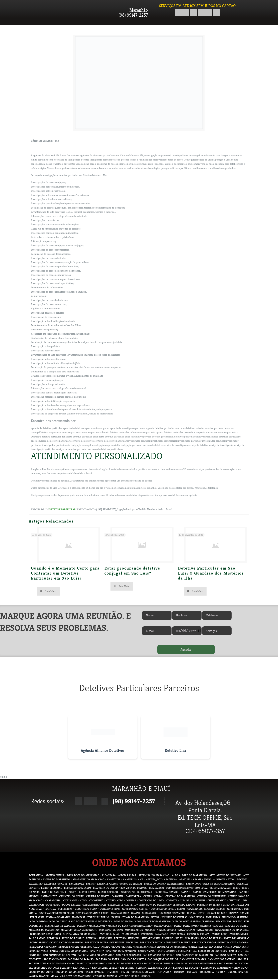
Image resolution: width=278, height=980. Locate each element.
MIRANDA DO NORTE (85, 930)
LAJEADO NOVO (180, 922)
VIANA (54, 977)
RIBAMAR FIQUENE (69, 947)
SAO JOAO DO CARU (55, 960)
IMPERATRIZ (37, 918)
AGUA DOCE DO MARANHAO (83, 876)
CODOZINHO (96, 901)
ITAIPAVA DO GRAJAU (58, 918)
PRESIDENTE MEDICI (152, 943)
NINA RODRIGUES (167, 930)
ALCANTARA (109, 876)
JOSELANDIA (213, 918)
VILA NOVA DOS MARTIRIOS (75, 977)
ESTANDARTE (116, 905)
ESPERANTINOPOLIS (95, 905)
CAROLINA (118, 897)
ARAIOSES (185, 880)
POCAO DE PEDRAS (211, 939)
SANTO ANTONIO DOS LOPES (174, 951)
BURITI (73, 893)
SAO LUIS (243, 960)
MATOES (218, 926)
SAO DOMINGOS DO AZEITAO (60, 956)
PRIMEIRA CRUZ (227, 943)
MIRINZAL (105, 930)
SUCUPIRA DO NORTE (41, 972)
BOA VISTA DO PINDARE (134, 888)
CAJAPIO (185, 893)
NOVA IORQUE (205, 930)
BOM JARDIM (157, 888)
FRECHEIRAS (65, 909)
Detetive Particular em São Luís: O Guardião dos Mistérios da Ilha (211, 573)
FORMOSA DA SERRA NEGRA (213, 905)
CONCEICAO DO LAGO (151, 901)
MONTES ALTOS (134, 930)
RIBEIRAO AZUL (90, 947)
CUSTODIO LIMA (238, 901)
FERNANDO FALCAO (184, 905)
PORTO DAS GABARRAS (236, 939)
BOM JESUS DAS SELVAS (179, 888)
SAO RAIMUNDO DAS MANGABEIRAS (196, 964)
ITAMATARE (79, 918)
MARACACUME (97, 926)
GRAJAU (135, 914)
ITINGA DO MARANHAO (135, 918)
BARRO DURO (193, 884)
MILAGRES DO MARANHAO (44, 930)
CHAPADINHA (53, 901)
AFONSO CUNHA (55, 876)
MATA (177, 926)
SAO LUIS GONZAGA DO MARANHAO (49, 964)
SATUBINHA (127, 968)
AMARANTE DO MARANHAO (88, 880)
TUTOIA (221, 972)
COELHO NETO (115, 901)
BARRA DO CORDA (154, 884)
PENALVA (91, 939)
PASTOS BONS (219, 935)
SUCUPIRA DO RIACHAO (69, 972)
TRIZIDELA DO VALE (143, 972)
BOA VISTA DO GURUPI (106, 888)
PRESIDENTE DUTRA (97, 943)
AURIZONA (219, 880)
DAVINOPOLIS (37, 905)
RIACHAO (51, 947)
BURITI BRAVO (87, 893)
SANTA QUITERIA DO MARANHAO (69, 951)
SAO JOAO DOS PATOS (134, 960)
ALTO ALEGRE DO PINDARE (225, 876)
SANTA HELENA (198, 947)
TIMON (125, 972)
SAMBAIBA (140, 947)
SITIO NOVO (240, 968)
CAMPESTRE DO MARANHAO (220, 893)
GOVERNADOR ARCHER (135, 909)
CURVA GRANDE (217, 901)
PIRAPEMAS (192, 939)
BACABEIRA (35, 884)
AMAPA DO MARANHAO (56, 880)
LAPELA (195, 922)
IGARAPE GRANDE (239, 914)
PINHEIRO (168, 939)
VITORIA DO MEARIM (105, 977)
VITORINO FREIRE (129, 977)
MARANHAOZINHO (141, 926)
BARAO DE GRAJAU (107, 884)
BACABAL (242, 880)
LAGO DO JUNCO (58, 922)
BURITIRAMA (145, 893)
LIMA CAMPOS (223, 922)
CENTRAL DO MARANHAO (180, 897)
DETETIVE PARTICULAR (62, 509)
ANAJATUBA (114, 880)
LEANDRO (207, 922)
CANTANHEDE (49, 897)
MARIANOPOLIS (163, 926)
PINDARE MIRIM (151, 939)
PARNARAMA (178, 935)
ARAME (197, 880)
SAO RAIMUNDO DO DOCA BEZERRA (50, 968)
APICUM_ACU (154, 880)
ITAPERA (116, 918)
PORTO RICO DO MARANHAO (67, 943)
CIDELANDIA (70, 901)
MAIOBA (82, 926)
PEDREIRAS (54, 939)
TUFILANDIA (164, 972)
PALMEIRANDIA (130, 935)
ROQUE (116, 947)
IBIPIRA (191, 914)
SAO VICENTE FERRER (105, 968)
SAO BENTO (236, 951)
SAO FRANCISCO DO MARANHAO (195, 956)
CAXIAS (147, 897)
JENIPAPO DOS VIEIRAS (174, 918)
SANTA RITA (97, 951)
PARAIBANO (162, 935)
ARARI (207, 880)
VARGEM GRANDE (39, 977)
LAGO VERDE (103, 922)
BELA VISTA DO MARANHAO (219, 884)
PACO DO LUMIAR (109, 935)
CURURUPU (198, 901)
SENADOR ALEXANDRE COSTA (153, 968)
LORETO (238, 922)
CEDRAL (159, 897)
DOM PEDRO (53, 905)
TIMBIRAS (113, 972)
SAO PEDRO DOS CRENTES (159, 964)
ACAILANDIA (36, 876)
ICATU (201, 914)
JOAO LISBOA (197, 918)
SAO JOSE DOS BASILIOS (222, 960)
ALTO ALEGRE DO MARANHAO (189, 876)
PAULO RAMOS (37, 939)
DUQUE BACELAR (72, 905)
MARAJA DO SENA (118, 926)
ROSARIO (127, 947)
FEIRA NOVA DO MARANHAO (155, 905)
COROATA (172, 901)
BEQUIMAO (56, 888)
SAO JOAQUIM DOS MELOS (163, 960)
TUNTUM (179, 972)
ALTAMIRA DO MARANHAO (154, 876)
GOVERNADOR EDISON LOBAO (168, 909)
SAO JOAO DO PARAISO (81, 960)
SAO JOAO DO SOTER (107, 960)
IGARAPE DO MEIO (217, 914)
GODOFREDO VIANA (86, 909)
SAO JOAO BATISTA (225, 956)
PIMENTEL (134, 939)
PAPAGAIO (147, 935)
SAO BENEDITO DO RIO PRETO (210, 951)
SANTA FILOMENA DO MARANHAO (168, 947)
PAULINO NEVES (239, 935)
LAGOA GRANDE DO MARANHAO (152, 922)
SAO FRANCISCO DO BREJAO (158, 956)
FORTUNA (50, 909)
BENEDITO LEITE (38, 888)
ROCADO (105, 947)
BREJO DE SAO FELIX (54, 893)
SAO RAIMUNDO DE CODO (233, 964)
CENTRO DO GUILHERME (211, 897)
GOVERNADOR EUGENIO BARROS (206, 909)
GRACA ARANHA (120, 914)
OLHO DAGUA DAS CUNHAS (46, 935)
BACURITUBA (76, 884)
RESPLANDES (36, 947)
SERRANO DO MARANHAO (216, 968)
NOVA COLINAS (187, 930)
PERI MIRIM (105, 939)
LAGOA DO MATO (122, 922)
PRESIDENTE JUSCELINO (124, 943)
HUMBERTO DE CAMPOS (171, 914)
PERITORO (120, 939)
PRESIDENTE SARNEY (178, 943)
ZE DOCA (146, 977)
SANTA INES (216, 947)
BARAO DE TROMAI (131, 884)
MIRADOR (66, 930)
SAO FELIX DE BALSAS (129, 956)
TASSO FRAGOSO (95, 972)
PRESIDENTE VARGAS (204, 943)
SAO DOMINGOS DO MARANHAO (96, 956)
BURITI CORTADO (108, 893)
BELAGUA (242, 884)
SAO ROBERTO (81, 968)
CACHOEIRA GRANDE (166, 893)
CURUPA (185, 901)
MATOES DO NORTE (237, 926)
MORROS (150, 930)
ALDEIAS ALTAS (127, 876)
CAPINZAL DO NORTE (71, 897)
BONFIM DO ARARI (221, 888)
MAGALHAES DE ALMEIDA (60, 926)
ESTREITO (131, 905)
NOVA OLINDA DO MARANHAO (232, 930)
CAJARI (197, 893)
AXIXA (231, 880)
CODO (83, 901)
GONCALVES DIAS (110, 909)
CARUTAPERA (133, 897)
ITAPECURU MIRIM (98, 918)
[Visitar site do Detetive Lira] (176, 738)
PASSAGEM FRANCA (198, 935)
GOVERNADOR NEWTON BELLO (56, 914)
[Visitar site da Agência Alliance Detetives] (103, 738)
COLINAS (131, 901)
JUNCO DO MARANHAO (235, 918)
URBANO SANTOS (238, 972)
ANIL (141, 880)
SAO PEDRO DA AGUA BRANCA (124, 964)
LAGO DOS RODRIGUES (82, 922)
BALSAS (90, 884)
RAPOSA (243, 943)
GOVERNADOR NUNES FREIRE (92, 914)
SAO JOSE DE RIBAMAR (193, 960)
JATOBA (155, 918)
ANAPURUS (129, 880)
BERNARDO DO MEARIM (78, 888)
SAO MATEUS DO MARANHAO (89, 964)
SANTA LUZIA (232, 947)
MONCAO (118, 930)
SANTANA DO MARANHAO (121, 951)
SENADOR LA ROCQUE (186, 968)
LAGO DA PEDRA (38, 922)
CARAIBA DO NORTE (98, 897)
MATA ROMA (190, 926)
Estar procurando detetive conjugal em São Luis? (132, 571)
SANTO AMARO (147, 951)
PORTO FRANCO (39, 943)
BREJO (237, 888)
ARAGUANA (171, 880)
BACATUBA (50, 884)
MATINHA (205, 926)
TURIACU (192, 972)
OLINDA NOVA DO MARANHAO (80, 935)
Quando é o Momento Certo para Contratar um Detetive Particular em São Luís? (65, 573)
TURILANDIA (207, 972)
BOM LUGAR (201, 888)
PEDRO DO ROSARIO (73, 939)
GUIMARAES (149, 914)
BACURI (63, 884)
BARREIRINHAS (175, 884)
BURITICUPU (128, 893)
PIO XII (179, 939)
